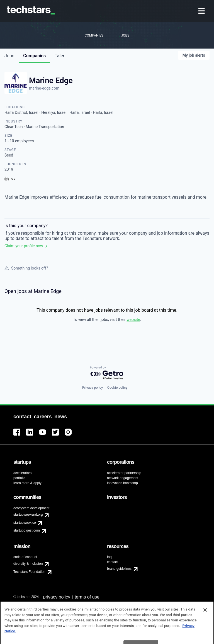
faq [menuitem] (109, 557)
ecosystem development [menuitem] (31, 508)
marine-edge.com (44, 88)
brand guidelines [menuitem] (119, 569)
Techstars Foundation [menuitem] (29, 572)
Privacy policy (93, 388)
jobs (9, 56)
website (133, 319)
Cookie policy (117, 388)
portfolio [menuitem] (19, 478)
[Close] (205, 616)
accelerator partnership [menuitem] (124, 473)
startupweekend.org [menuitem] (28, 515)
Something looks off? (26, 268)
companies (34, 56)
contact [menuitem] (112, 562)
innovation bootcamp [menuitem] (122, 483)
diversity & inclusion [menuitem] (28, 564)
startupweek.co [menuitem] (25, 523)
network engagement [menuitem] (123, 478)
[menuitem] (202, 11)
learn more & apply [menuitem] (27, 483)
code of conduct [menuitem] (25, 557)
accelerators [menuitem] (22, 473)
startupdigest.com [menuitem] (27, 530)
